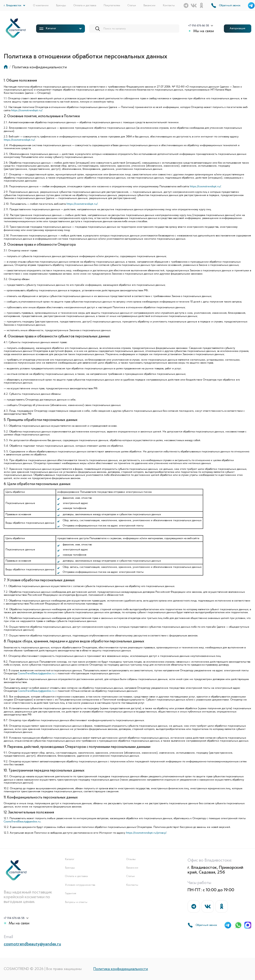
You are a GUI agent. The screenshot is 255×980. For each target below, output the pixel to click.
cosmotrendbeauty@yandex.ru (32, 944)
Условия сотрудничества (80, 885)
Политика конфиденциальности (121, 969)
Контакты (169, 5)
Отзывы (131, 859)
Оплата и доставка (85, 5)
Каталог (70, 859)
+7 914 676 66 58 (199, 26)
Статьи (132, 5)
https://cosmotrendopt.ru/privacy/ (146, 833)
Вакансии (149, 5)
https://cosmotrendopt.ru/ (27, 110)
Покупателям (112, 5)
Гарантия (71, 893)
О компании (41, 5)
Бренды (61, 5)
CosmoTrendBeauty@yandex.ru (36, 673)
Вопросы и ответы (76, 902)
